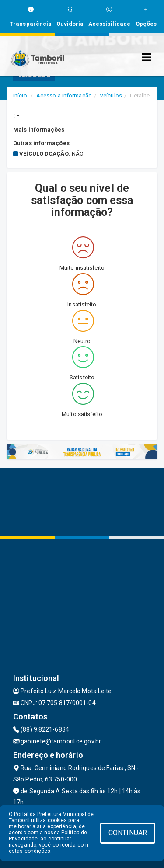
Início (20, 95)
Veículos (111, 95)
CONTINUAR (128, 833)
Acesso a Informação (64, 95)
